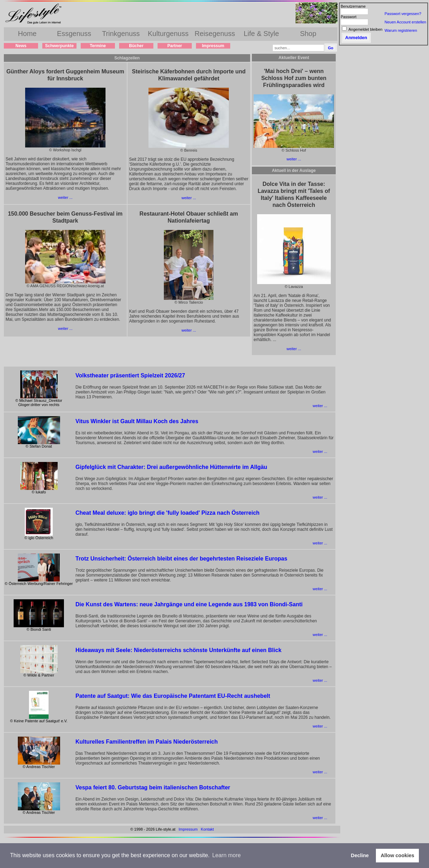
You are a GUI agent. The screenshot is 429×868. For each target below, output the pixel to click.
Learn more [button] (226, 855)
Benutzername (353, 6)
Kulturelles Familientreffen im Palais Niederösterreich (147, 742)
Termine (98, 46)
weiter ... (65, 197)
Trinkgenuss (121, 34)
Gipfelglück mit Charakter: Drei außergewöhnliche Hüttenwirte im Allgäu (171, 467)
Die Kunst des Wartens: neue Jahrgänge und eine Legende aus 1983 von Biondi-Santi (189, 604)
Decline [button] (360, 855)
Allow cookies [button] (398, 855)
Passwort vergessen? (403, 14)
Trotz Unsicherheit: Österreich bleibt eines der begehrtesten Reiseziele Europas (181, 559)
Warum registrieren (401, 30)
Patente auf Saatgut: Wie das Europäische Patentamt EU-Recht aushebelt (173, 696)
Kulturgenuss (168, 34)
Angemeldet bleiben (365, 29)
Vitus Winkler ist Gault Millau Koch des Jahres (137, 421)
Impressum (213, 46)
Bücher (136, 46)
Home (27, 34)
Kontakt (207, 829)
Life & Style (261, 34)
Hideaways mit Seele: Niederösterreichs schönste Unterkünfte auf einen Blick (179, 650)
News (21, 46)
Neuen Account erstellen (405, 22)
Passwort (348, 17)
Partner (175, 46)
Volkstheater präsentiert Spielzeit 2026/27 (130, 375)
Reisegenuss (215, 34)
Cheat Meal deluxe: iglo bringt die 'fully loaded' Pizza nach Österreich (168, 513)
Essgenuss (74, 34)
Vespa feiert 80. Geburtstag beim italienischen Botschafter (153, 787)
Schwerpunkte (59, 46)
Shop (308, 34)
